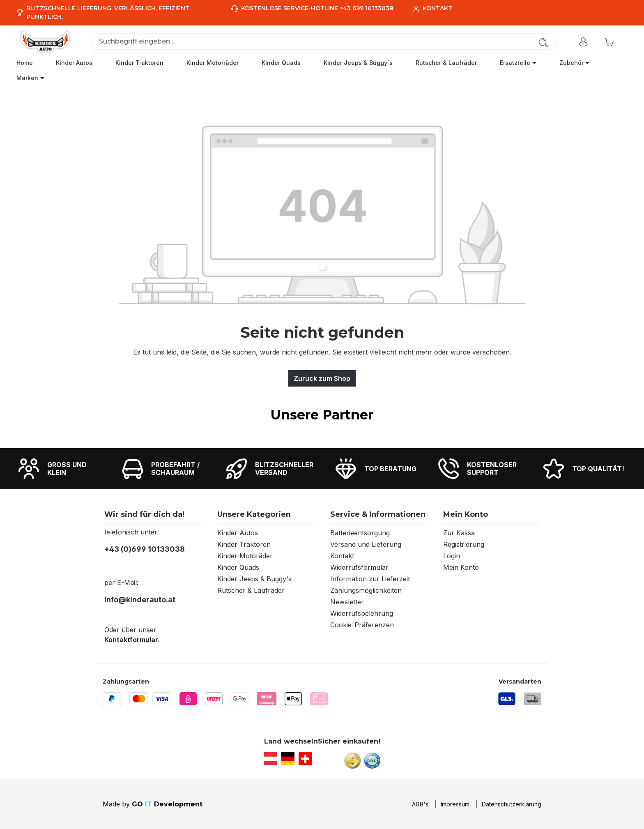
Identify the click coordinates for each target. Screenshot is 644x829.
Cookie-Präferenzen (362, 625)
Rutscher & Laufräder (251, 590)
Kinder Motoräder (245, 556)
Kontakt (342, 556)
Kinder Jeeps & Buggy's (254, 579)
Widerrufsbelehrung (362, 613)
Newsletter (347, 602)
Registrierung (464, 544)
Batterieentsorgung (360, 533)
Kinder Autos (238, 533)
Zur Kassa (459, 533)
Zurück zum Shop (322, 378)
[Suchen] (543, 42)
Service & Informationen (378, 514)
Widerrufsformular (359, 567)
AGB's (420, 804)
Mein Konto (466, 514)
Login (452, 556)
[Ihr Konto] (583, 41)
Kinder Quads (238, 567)
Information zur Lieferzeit (370, 579)
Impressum (455, 804)
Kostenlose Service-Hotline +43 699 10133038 (317, 8)
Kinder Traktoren (244, 544)
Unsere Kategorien (254, 514)
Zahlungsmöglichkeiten (366, 590)
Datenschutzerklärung (512, 804)
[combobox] (323, 41)
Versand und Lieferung (366, 544)
